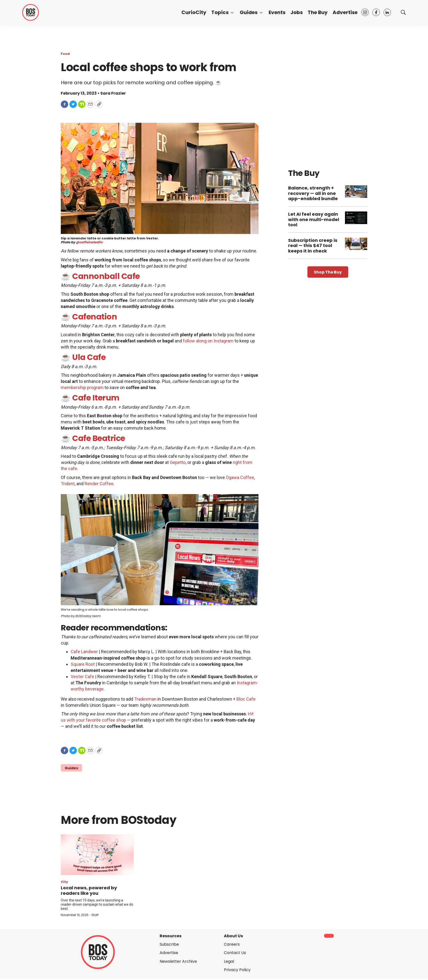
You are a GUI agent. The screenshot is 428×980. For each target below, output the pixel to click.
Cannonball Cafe (106, 276)
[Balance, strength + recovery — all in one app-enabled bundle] (356, 192)
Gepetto (178, 462)
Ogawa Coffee (240, 477)
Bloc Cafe (246, 699)
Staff (95, 915)
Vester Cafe (82, 677)
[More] (232, 12)
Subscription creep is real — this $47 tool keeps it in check (313, 246)
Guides (249, 12)
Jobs (297, 12)
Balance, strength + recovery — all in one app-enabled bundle (313, 193)
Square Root (83, 664)
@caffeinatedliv (89, 242)
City (64, 882)
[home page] (31, 12)
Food (65, 54)
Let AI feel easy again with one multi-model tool (314, 219)
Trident (68, 484)
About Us (233, 936)
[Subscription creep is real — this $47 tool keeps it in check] (356, 244)
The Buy (318, 12)
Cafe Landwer (84, 652)
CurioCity (194, 12)
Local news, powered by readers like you (89, 890)
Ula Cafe (89, 357)
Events (277, 12)
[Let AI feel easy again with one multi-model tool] (356, 218)
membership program (82, 387)
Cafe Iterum (96, 398)
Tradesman (145, 699)
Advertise (345, 12)
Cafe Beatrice (99, 438)
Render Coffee (99, 484)
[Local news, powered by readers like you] (97, 855)
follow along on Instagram (208, 341)
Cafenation (95, 317)
